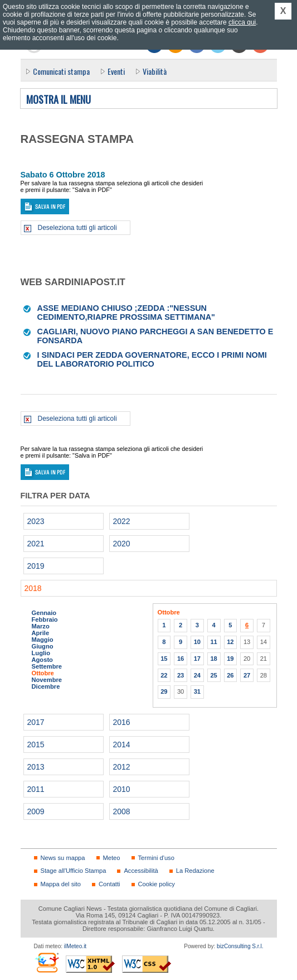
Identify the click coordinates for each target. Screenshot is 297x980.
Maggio (43, 640)
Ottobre (43, 673)
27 (247, 675)
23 (181, 675)
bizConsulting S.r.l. (240, 946)
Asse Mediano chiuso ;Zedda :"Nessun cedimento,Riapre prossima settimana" (126, 313)
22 (164, 675)
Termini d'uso (156, 858)
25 (213, 675)
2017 (36, 722)
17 (197, 659)
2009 (36, 811)
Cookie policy (157, 884)
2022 (122, 521)
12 (230, 642)
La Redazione (195, 871)
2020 (122, 544)
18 (213, 659)
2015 (36, 744)
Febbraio (45, 619)
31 (197, 691)
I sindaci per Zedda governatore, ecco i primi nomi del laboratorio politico (152, 359)
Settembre (47, 666)
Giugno (43, 646)
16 (181, 659)
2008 (122, 811)
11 (213, 642)
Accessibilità (141, 871)
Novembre (47, 680)
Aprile (41, 633)
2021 (36, 544)
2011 (36, 789)
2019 (36, 566)
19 (230, 659)
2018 (33, 588)
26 (230, 675)
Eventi (116, 71)
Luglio (41, 653)
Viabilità (155, 71)
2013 (36, 767)
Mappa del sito (61, 884)
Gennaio (44, 613)
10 (197, 642)
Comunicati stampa (61, 71)
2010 (122, 789)
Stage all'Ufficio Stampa (74, 871)
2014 (122, 744)
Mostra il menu (59, 100)
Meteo (112, 858)
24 (197, 675)
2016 (122, 722)
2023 (36, 521)
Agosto (42, 660)
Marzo (41, 626)
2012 (122, 767)
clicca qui (242, 22)
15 (164, 659)
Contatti (109, 884)
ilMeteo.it (75, 946)
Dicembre (46, 686)
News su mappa (63, 858)
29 (164, 691)
